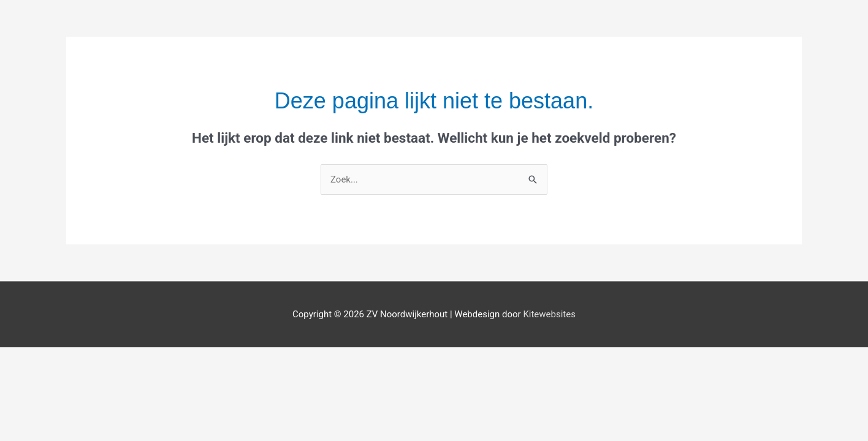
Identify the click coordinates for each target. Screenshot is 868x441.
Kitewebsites (549, 314)
